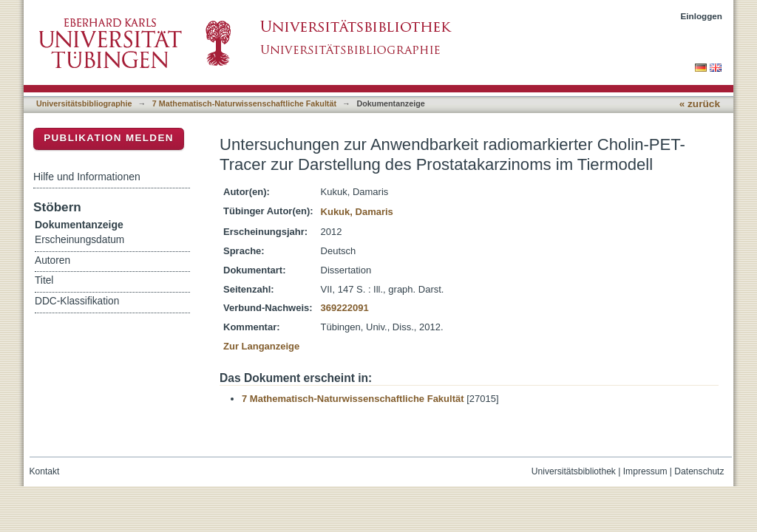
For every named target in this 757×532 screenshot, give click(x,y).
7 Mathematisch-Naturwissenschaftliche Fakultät (244, 103)
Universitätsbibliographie (84, 103)
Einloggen (702, 16)
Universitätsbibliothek (574, 471)
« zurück (700, 104)
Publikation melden (109, 138)
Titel (44, 280)
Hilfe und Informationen (87, 177)
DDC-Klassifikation (77, 301)
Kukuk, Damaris (357, 212)
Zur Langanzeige (261, 346)
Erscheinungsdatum (79, 240)
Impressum (645, 471)
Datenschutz (699, 471)
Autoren (52, 260)
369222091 (345, 308)
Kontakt (45, 471)
